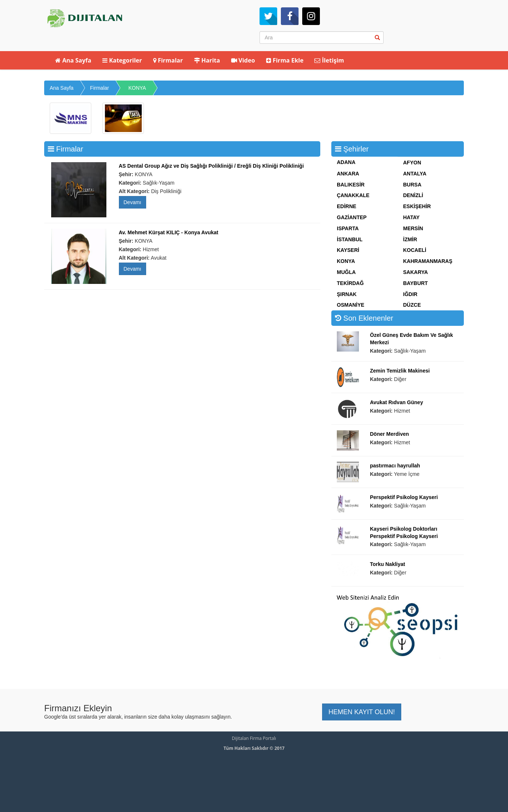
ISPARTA (348, 228)
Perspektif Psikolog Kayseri (404, 497)
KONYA (137, 88)
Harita (207, 60)
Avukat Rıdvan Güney (396, 402)
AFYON (412, 163)
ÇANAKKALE (353, 195)
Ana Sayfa (73, 60)
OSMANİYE (351, 305)
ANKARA (348, 174)
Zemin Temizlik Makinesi (400, 371)
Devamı (133, 202)
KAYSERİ (348, 250)
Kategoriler (122, 60)
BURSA (412, 185)
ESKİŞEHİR (417, 206)
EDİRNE (347, 206)
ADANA (346, 162)
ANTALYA (415, 174)
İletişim (329, 60)
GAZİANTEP (352, 217)
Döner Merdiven (389, 434)
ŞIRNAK (347, 294)
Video (243, 60)
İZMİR (410, 239)
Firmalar (168, 60)
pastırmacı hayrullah (395, 466)
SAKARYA (415, 272)
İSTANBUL (350, 239)
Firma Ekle (285, 60)
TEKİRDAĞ (350, 283)
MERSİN (413, 228)
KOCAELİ (415, 250)
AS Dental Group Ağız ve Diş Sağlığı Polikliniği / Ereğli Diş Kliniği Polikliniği (211, 166)
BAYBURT (415, 283)
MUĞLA (346, 272)
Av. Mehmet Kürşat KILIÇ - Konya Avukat (169, 232)
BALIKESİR (351, 185)
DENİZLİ (413, 195)
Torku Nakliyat (387, 564)
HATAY (411, 217)
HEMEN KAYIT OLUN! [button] (361, 712)
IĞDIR (410, 294)
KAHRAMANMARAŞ (428, 261)
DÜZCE (412, 305)
